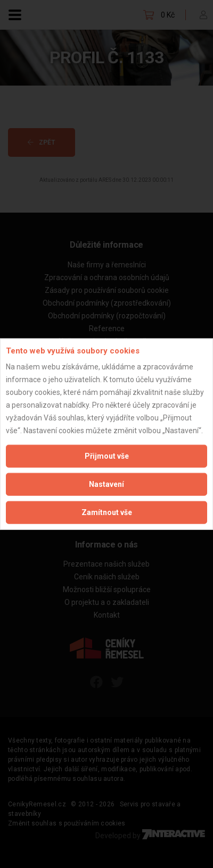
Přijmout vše (107, 456)
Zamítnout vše (107, 512)
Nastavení (106, 484)
